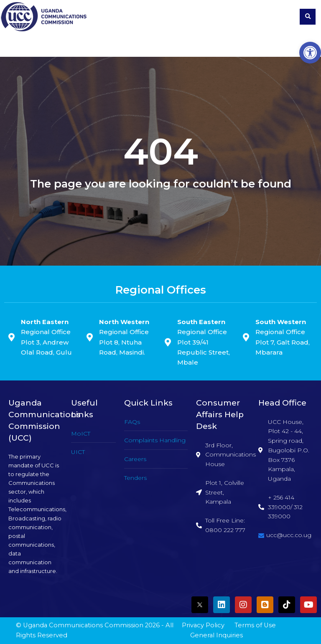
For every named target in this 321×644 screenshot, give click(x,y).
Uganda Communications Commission (83, 625)
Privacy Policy (203, 625)
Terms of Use (255, 625)
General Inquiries (217, 635)
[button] (310, 53)
